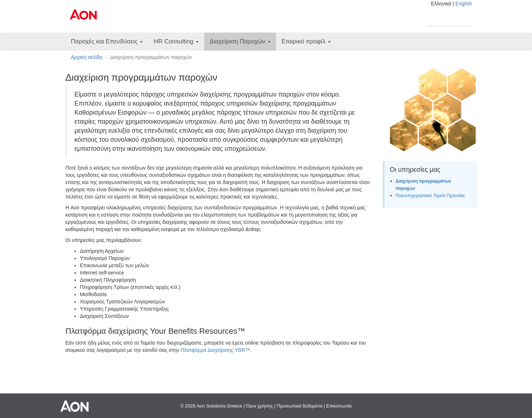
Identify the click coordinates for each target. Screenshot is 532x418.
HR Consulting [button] (176, 41)
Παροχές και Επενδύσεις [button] (107, 41)
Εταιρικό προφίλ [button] (306, 41)
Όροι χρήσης (259, 406)
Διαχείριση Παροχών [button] (240, 41)
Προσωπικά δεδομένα (300, 406)
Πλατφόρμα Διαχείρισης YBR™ (216, 350)
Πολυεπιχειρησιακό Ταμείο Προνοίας (430, 196)
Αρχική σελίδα (87, 57)
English (464, 4)
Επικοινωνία (339, 406)
